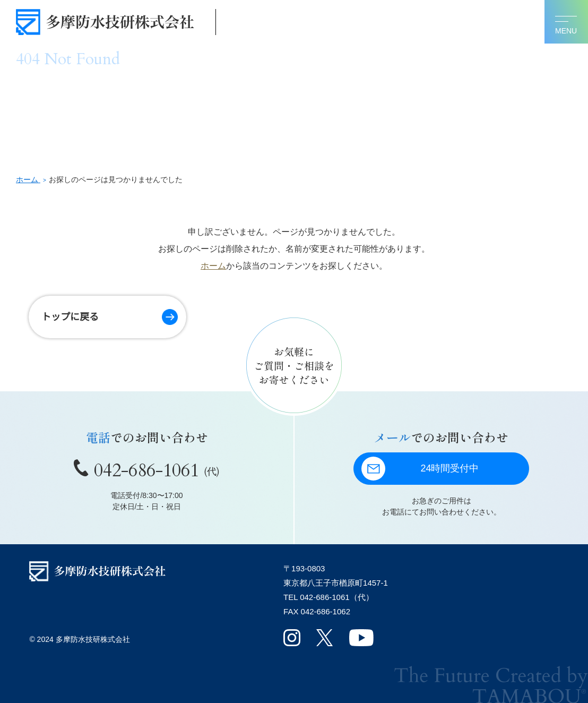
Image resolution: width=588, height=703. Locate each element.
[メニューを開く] (566, 22)
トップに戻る (70, 317)
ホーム (213, 266)
